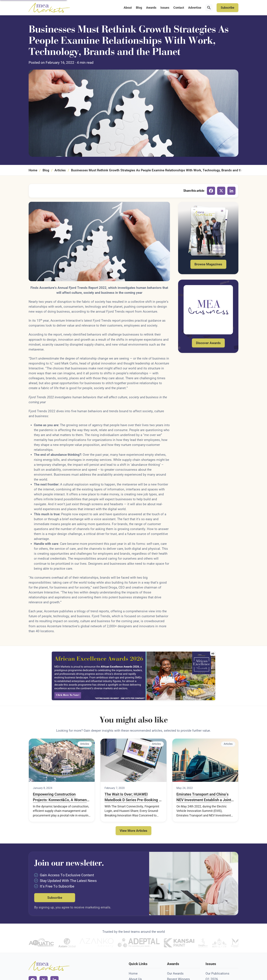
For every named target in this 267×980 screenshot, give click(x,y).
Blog (139, 8)
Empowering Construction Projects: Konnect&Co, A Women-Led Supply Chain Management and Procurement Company (60, 797)
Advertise (195, 8)
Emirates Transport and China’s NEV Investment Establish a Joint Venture (204, 797)
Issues (165, 8)
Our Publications (217, 973)
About (128, 8)
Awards (151, 8)
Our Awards (175, 973)
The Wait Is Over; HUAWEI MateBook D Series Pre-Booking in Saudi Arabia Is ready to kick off (133, 797)
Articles (60, 170)
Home (33, 170)
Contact (179, 8)
